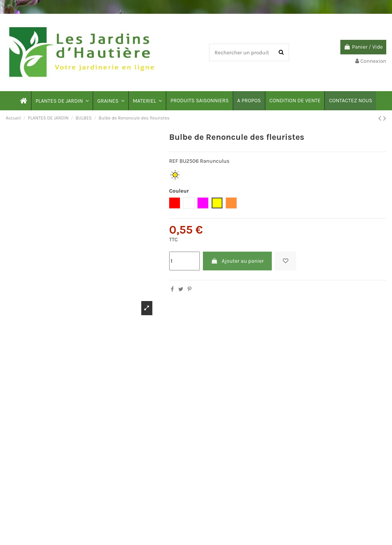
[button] (62, 101)
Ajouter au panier (237, 261)
